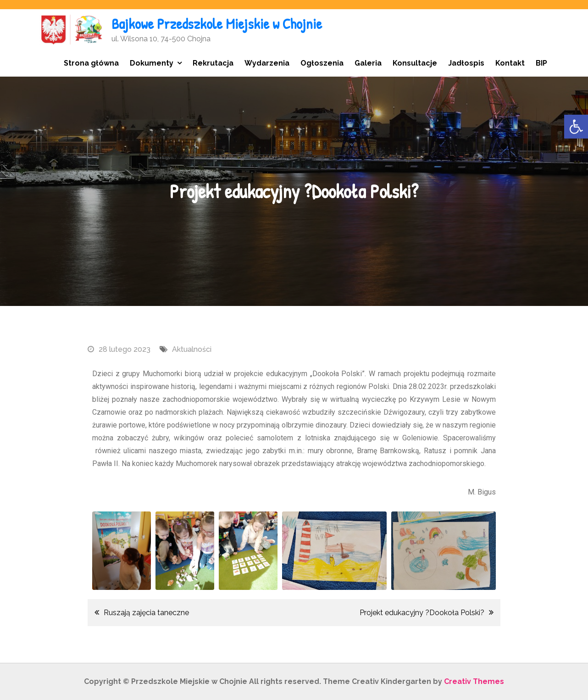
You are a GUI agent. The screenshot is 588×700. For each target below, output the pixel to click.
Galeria (368, 63)
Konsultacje (415, 63)
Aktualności (192, 349)
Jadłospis (466, 63)
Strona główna (91, 63)
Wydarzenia (267, 63)
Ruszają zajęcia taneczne (146, 613)
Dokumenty (152, 63)
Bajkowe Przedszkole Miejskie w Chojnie (217, 24)
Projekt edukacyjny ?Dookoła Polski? (422, 613)
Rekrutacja (213, 63)
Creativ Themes (474, 681)
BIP (541, 63)
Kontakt (510, 63)
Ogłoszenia (322, 63)
